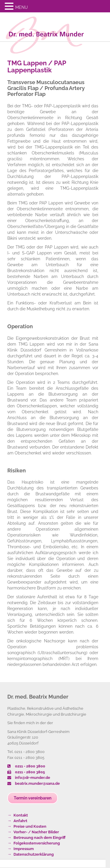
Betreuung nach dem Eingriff (39, 838)
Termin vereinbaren (33, 798)
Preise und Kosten (30, 826)
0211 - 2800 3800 (26, 766)
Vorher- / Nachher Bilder (36, 832)
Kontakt (21, 815)
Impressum (24, 849)
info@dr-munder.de (29, 778)
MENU (22, 7)
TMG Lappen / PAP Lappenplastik (37, 66)
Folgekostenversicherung (37, 843)
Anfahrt (20, 821)
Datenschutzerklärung (34, 854)
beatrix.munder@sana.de (34, 783)
